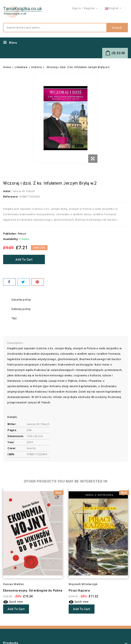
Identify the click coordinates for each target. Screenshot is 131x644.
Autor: (7, 191)
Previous (4, 554)
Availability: (11, 239)
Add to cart (24, 260)
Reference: (11, 197)
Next (127, 554)
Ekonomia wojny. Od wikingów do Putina (33, 591)
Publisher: (10, 234)
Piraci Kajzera (79, 591)
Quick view (13, 602)
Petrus (22, 234)
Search (117, 28)
